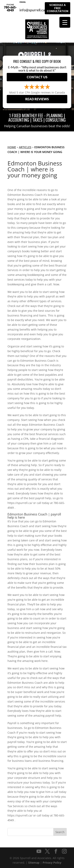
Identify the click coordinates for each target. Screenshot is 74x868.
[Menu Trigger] (65, 22)
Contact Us (37, 77)
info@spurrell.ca (32, 8)
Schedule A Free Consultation (58, 8)
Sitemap (34, 863)
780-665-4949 (10, 8)
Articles (25, 147)
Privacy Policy (52, 863)
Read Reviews (37, 99)
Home (12, 147)
